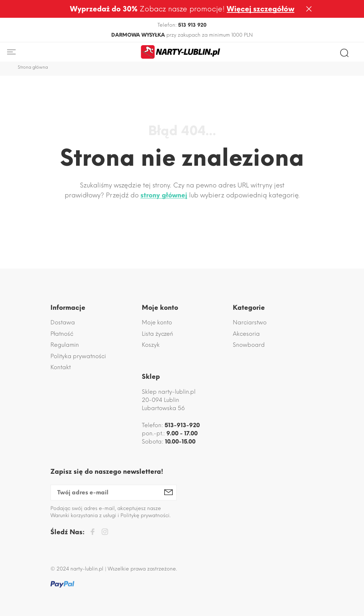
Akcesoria (246, 334)
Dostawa (63, 322)
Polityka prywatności (78, 356)
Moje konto (157, 322)
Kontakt (61, 367)
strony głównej (164, 195)
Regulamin (65, 345)
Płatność (62, 334)
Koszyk (151, 345)
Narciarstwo (250, 322)
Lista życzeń (157, 334)
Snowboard (249, 345)
